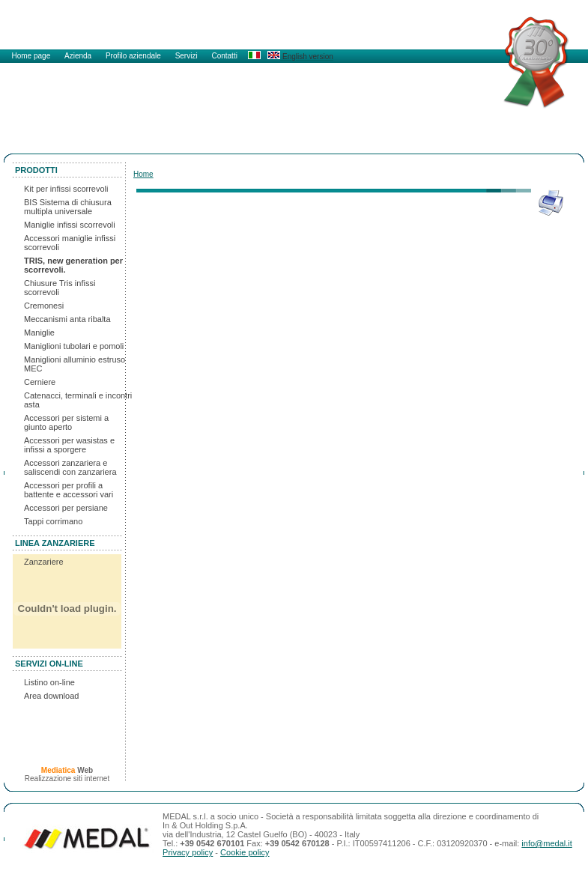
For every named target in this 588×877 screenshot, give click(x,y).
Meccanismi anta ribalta (67, 319)
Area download (51, 696)
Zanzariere (44, 562)
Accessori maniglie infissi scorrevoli (70, 243)
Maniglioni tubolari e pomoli (74, 346)
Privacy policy (188, 852)
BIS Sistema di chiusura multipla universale (68, 207)
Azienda (79, 56)
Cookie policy (245, 852)
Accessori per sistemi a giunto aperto (66, 422)
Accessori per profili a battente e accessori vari (69, 490)
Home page (32, 56)
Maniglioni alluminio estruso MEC (75, 364)
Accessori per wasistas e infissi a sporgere (69, 445)
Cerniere (40, 382)
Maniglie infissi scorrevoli (70, 225)
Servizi (188, 56)
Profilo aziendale (134, 56)
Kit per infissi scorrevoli (66, 189)
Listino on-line (49, 682)
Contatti (224, 56)
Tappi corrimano (53, 521)
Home (143, 174)
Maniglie (39, 333)
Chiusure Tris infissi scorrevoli (60, 288)
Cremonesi (44, 306)
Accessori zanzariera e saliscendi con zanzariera (70, 467)
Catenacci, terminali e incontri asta (78, 400)
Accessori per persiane (66, 508)
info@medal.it (546, 843)
